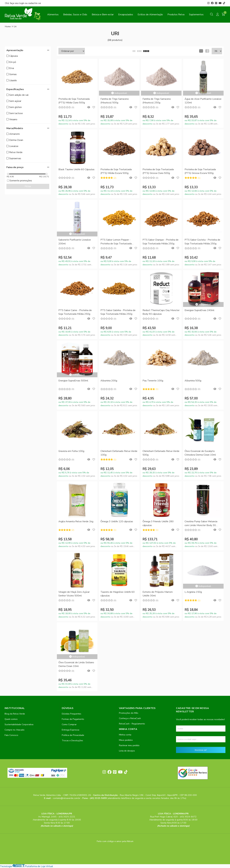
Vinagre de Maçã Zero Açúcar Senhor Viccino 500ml (74, 594)
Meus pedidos (126, 740)
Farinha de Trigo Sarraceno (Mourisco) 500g (115, 101)
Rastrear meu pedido (129, 745)
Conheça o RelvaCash (130, 718)
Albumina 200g (109, 381)
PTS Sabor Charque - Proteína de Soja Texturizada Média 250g (160, 242)
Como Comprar (69, 724)
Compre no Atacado (15, 730)
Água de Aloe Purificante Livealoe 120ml (203, 101)
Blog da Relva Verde (15, 714)
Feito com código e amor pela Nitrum (115, 841)
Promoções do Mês (129, 713)
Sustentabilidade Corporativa (19, 724)
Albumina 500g (193, 381)
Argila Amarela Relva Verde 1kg (76, 521)
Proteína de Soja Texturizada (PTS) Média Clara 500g (74, 101)
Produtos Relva (176, 15)
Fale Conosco (11, 735)
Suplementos (196, 15)
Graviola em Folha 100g (71, 451)
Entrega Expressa (70, 730)
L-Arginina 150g (193, 592)
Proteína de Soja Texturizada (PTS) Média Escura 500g (116, 171)
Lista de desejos (127, 751)
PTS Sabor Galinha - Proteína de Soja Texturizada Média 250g (118, 312)
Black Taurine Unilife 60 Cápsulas (76, 169)
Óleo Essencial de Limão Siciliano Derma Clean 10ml (76, 664)
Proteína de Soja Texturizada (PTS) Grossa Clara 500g (158, 171)
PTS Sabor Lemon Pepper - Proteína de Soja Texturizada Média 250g (116, 242)
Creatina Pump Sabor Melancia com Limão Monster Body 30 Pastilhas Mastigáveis (201, 524)
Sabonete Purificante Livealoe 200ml (75, 242)
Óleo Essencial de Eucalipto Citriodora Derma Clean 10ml (200, 453)
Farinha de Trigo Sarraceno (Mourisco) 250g (157, 101)
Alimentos (53, 15)
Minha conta (125, 735)
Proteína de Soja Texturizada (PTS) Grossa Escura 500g (200, 171)
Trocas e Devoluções (72, 740)
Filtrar (28, 186)
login (22, 3)
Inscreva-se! (201, 750)
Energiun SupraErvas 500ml (73, 381)
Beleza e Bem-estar (103, 15)
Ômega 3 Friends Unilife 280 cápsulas (158, 523)
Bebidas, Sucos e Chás (75, 15)
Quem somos (11, 719)
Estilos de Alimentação (150, 15)
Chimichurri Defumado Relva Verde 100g (119, 453)
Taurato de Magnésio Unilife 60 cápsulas (118, 594)
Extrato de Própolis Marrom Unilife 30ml (158, 594)
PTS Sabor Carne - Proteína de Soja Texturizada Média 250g (75, 312)
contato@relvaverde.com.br (67, 798)
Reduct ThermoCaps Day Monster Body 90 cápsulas (161, 312)
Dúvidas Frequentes (71, 714)
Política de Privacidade (73, 735)
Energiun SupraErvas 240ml (199, 310)
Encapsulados (126, 15)
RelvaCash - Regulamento (132, 724)
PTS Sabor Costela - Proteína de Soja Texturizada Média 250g (202, 242)
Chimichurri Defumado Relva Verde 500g (161, 453)
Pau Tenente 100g (153, 381)
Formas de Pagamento (73, 719)
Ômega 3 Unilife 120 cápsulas (117, 521)
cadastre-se (35, 3)
